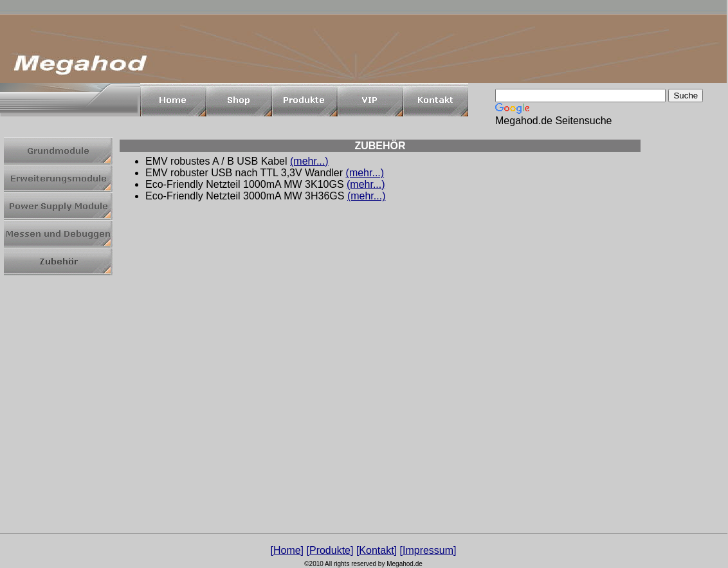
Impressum (428, 550)
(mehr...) (309, 161)
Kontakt (376, 550)
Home (287, 550)
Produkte (330, 550)
